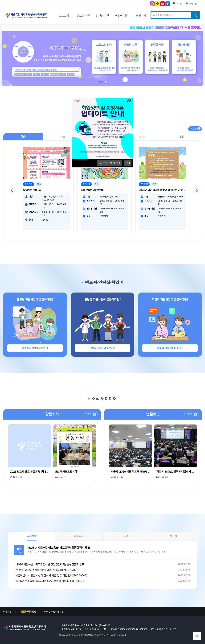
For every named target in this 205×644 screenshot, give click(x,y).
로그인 (179, 4)
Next (197, 190)
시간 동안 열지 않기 (109, 163)
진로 (63, 137)
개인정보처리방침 (28, 612)
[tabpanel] (102, 55)
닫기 (128, 163)
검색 (195, 15)
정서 (142, 137)
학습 (23, 137)
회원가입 (193, 4)
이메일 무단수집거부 (54, 612)
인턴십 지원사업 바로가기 (102, 348)
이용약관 (7, 612)
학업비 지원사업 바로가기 (170, 348)
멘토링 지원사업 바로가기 (35, 348)
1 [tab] (101, 82)
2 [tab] (106, 82)
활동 (182, 137)
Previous (12, 190)
